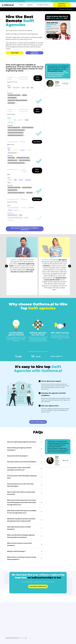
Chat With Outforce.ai (34, 53)
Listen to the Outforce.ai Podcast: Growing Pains (38, 1)
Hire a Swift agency (38, 422)
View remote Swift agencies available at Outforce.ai (25, 229)
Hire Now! (38, 78)
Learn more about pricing (38, 589)
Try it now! (15, 53)
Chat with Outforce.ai (53, 36)
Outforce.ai (22, 638)
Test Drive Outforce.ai (62, 5)
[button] (22, 5)
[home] (8, 5)
